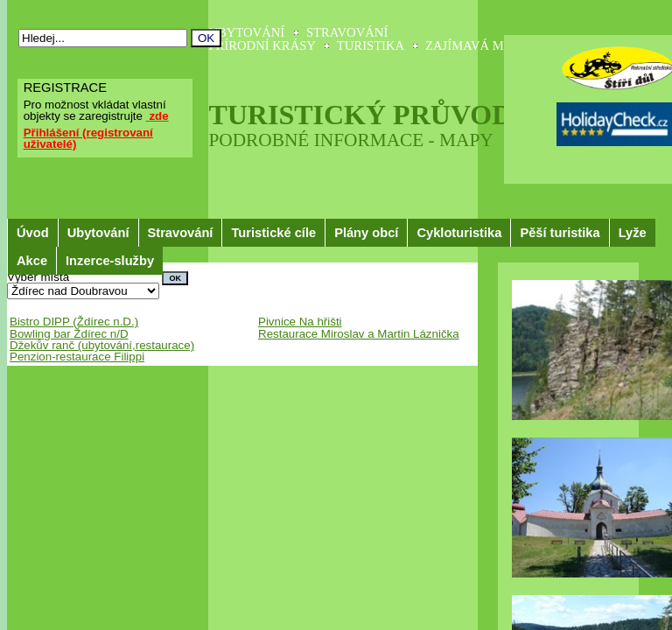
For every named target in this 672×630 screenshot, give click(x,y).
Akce (32, 261)
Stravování (181, 233)
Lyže (633, 233)
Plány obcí (366, 233)
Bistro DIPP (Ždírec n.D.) (74, 322)
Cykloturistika (459, 233)
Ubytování (98, 233)
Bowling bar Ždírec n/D (69, 334)
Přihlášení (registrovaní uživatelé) (88, 138)
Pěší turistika (560, 233)
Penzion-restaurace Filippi (77, 357)
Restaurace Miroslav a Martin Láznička (359, 334)
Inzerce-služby (110, 261)
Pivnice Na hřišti (300, 322)
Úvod (33, 233)
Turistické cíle (273, 233)
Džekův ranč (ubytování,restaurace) (102, 345)
